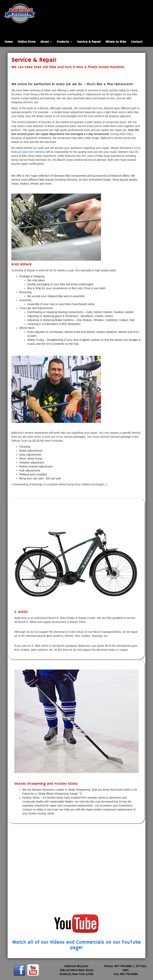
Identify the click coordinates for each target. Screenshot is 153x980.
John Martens (37, 152)
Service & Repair (89, 42)
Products (64, 42)
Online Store (26, 42)
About (46, 42)
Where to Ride (116, 42)
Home (9, 42)
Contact (137, 42)
